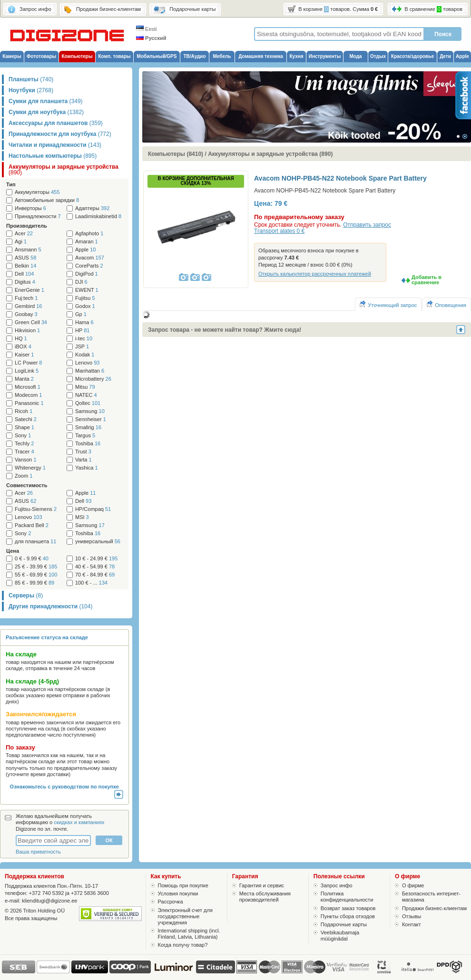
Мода (355, 56)
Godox (85, 306)
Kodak (85, 355)
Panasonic (29, 403)
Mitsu (85, 387)
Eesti (147, 29)
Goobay (26, 314)
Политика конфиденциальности (347, 897)
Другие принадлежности (50, 606)
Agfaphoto (89, 234)
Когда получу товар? (183, 945)
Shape (25, 428)
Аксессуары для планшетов (56, 123)
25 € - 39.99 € (36, 567)
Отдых (378, 56)
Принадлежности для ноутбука (60, 134)
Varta (83, 460)
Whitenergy (30, 468)
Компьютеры (77, 56)
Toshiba (88, 444)
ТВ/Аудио (194, 56)
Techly (24, 444)
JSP (82, 347)
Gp (81, 314)
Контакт (412, 924)
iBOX (23, 347)
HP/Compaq (93, 509)
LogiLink (27, 371)
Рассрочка (171, 902)
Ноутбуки (31, 90)
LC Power (28, 363)
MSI (82, 517)
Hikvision (27, 331)
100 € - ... (91, 583)
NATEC (86, 395)
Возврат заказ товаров (348, 908)
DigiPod (87, 274)
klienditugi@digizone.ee (49, 901)
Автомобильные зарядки (47, 200)
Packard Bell (32, 525)
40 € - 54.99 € (95, 567)
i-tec (84, 339)
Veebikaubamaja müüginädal (340, 936)
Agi (21, 242)
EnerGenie (29, 290)
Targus (85, 436)
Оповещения (446, 304)
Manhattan (90, 371)
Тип (11, 184)
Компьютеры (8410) (176, 154)
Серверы (26, 596)
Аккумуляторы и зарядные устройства (64, 170)
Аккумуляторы (37, 192)
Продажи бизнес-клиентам (434, 908)
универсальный (98, 542)
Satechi (26, 419)
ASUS (25, 258)
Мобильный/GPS (157, 56)
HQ (21, 339)
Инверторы (30, 208)
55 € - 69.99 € (36, 575)
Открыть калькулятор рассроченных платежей (315, 274)
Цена (13, 551)
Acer (24, 234)
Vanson (26, 460)
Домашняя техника (261, 56)
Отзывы (412, 916)
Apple (462, 56)
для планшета (35, 542)
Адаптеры (92, 208)
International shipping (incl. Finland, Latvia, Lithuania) (189, 934)
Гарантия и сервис (262, 885)
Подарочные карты (344, 924)
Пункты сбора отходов (348, 916)
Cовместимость (27, 485)
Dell (24, 274)
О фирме (413, 885)
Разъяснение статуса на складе (47, 637)
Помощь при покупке (183, 885)
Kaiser (24, 355)
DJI (81, 282)
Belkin (25, 266)
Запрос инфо (337, 885)
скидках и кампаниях (79, 822)
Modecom (28, 395)
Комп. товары (114, 56)
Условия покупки (178, 894)
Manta (24, 379)
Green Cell (31, 322)
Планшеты (31, 79)
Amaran (87, 242)
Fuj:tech (26, 298)
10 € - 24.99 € (96, 559)
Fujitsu (85, 298)
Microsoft (28, 387)
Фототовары (41, 56)
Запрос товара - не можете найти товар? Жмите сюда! (225, 330)
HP (82, 331)
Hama (84, 322)
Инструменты (325, 56)
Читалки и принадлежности (55, 145)
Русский (151, 38)
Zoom (24, 476)
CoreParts (89, 266)
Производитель (27, 226)
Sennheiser (91, 419)
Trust (83, 452)
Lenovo (87, 363)
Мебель (222, 56)
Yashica (87, 468)
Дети (445, 56)
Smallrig (88, 428)
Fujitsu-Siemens (36, 509)
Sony (23, 436)
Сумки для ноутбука (46, 112)
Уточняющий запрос (388, 304)
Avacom (90, 258)
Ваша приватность (38, 852)
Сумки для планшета (46, 101)
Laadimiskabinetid (98, 216)
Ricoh (24, 411)
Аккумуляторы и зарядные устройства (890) (270, 154)
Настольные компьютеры (53, 156)
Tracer (25, 452)
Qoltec (88, 403)
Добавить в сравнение (427, 280)
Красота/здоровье (412, 56)
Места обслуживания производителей (265, 897)
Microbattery (93, 379)
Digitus (25, 282)
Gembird (28, 306)
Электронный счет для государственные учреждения (185, 916)
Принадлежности (38, 216)
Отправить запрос (367, 225)
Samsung (90, 411)
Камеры (12, 56)
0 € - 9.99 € (32, 559)
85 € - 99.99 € (34, 583)
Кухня (296, 56)
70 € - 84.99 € (95, 575)
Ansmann (28, 250)
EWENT (87, 290)
